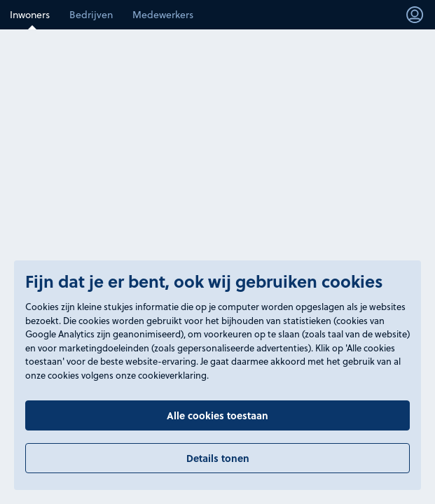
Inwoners (30, 15)
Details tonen (218, 458)
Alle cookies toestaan (217, 415)
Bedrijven (91, 15)
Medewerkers (163, 15)
